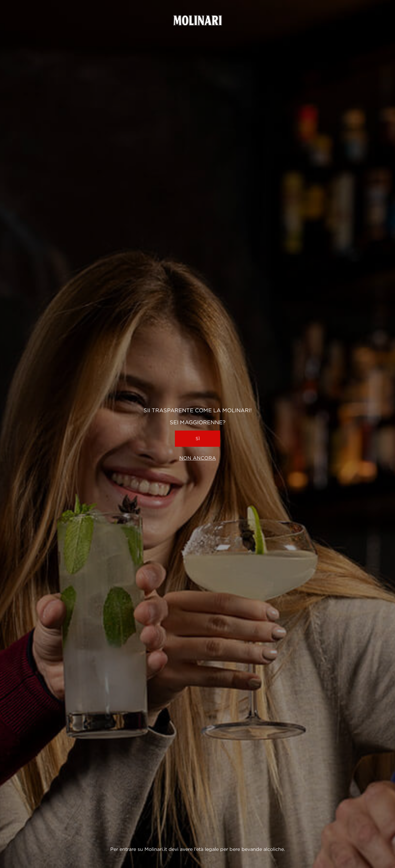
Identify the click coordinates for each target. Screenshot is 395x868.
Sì (198, 439)
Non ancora (198, 458)
